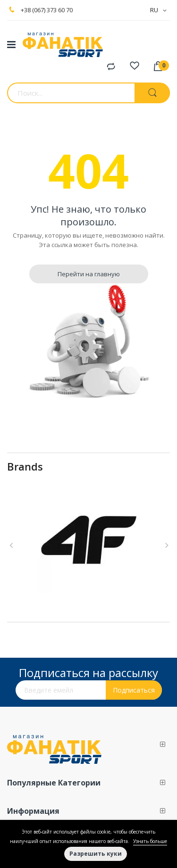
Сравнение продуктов (111, 67)
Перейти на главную (89, 274)
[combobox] (71, 93)
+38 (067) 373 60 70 (47, 10)
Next (165, 546)
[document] (88, 844)
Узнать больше (150, 841)
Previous (12, 546)
